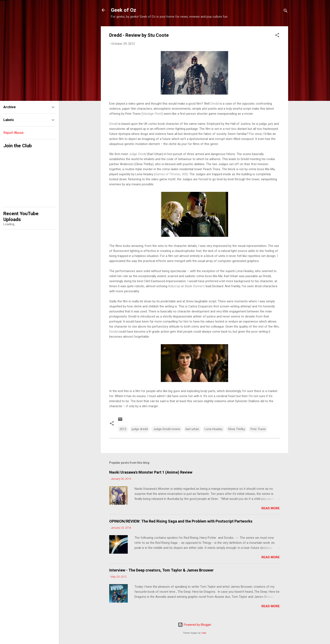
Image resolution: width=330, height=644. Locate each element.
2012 (123, 429)
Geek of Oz (124, 10)
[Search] (286, 11)
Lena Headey (214, 429)
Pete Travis (258, 429)
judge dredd (140, 429)
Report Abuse (13, 133)
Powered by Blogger (195, 625)
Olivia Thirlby (236, 429)
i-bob (204, 633)
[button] (277, 36)
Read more (271, 508)
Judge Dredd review (167, 429)
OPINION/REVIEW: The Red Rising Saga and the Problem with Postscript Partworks (181, 521)
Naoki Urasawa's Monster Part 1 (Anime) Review (151, 472)
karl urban (192, 429)
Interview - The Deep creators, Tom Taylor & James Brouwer (161, 570)
